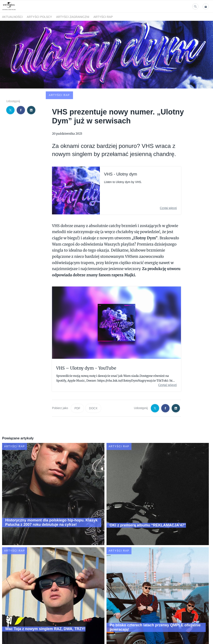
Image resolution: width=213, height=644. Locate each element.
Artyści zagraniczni (73, 17)
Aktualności (12, 17)
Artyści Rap (103, 17)
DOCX (93, 378)
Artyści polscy (39, 17)
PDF (77, 378)
